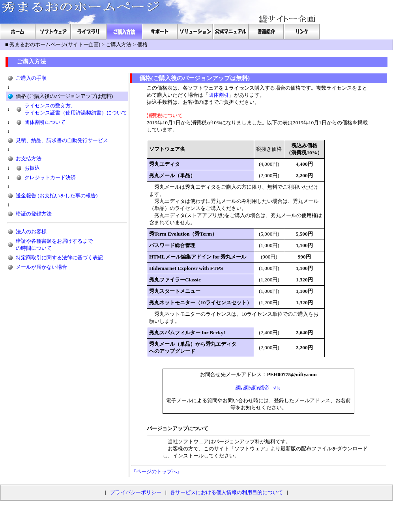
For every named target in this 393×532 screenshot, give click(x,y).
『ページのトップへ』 (157, 471)
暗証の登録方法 (34, 214)
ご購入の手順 (31, 78)
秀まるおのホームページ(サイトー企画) (55, 44)
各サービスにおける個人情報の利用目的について (226, 492)
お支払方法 (29, 158)
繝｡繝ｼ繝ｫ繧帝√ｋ (258, 388)
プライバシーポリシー (136, 492)
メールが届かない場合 (41, 267)
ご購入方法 (119, 44)
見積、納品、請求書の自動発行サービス (62, 140)
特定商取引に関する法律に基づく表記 (59, 258)
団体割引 (219, 95)
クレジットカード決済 (50, 177)
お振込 (32, 168)
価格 (142, 44)
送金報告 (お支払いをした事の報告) (57, 196)
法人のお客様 (31, 231)
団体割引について (45, 122)
